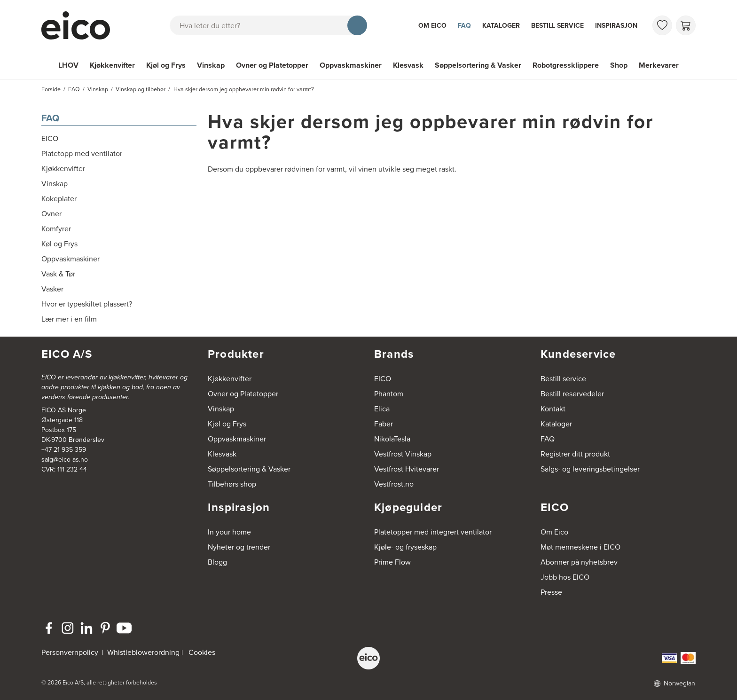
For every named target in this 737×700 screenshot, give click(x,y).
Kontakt (553, 409)
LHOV (68, 65)
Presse (551, 592)
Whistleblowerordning (143, 652)
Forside (51, 89)
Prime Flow (392, 562)
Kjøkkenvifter (112, 65)
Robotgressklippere (566, 65)
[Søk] (357, 25)
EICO (383, 379)
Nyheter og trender (239, 547)
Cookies (202, 652)
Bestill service (557, 25)
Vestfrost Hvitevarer (407, 469)
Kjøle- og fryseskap (405, 547)
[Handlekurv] (686, 25)
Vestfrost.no (394, 484)
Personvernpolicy (71, 652)
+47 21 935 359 (64, 450)
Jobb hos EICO (565, 577)
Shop (619, 65)
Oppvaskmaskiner (351, 65)
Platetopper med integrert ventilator (433, 532)
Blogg (217, 562)
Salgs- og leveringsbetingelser (590, 469)
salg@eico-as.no (65, 460)
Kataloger (501, 25)
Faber (384, 424)
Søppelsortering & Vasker (478, 65)
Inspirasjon (616, 25)
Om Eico (432, 25)
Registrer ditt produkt (575, 454)
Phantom (389, 394)
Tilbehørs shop (232, 484)
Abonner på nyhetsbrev (579, 562)
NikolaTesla (392, 439)
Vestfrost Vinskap (403, 454)
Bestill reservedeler (572, 394)
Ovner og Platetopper (272, 65)
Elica (382, 409)
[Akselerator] (80, 25)
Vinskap (211, 65)
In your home (229, 532)
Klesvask (408, 65)
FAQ (464, 25)
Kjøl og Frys (166, 65)
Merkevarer (659, 65)
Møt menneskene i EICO (580, 547)
